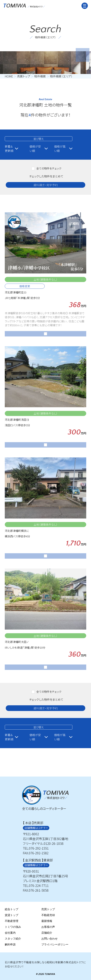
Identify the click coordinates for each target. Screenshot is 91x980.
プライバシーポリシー (55, 945)
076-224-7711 (39, 885)
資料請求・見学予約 (46, 185)
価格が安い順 (39, 148)
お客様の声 (48, 927)
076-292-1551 (39, 848)
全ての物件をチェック (49, 168)
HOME (9, 76)
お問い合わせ (49, 939)
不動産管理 (12, 921)
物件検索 (40, 76)
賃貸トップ (12, 915)
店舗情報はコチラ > (36, 828)
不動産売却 (48, 915)
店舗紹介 (47, 933)
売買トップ (24, 76)
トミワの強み (13, 927)
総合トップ (12, 909)
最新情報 (47, 921)
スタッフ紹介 (13, 939)
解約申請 (10, 945)
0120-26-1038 (54, 843)
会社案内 (10, 933)
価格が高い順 (63, 148)
